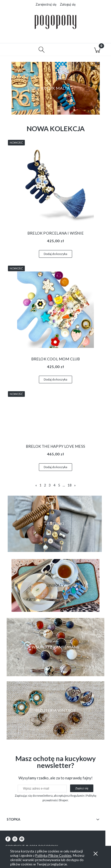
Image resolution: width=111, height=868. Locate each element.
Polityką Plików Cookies (53, 856)
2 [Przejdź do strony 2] (45, 485)
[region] (55, 88)
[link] (55, 647)
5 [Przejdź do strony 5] (59, 485)
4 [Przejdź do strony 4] (54, 485)
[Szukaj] (42, 50)
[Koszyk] (97, 50)
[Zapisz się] (82, 788)
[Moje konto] (69, 50)
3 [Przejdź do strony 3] (50, 485)
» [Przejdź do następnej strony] (75, 485)
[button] (14, 50)
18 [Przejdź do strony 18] (70, 485)
